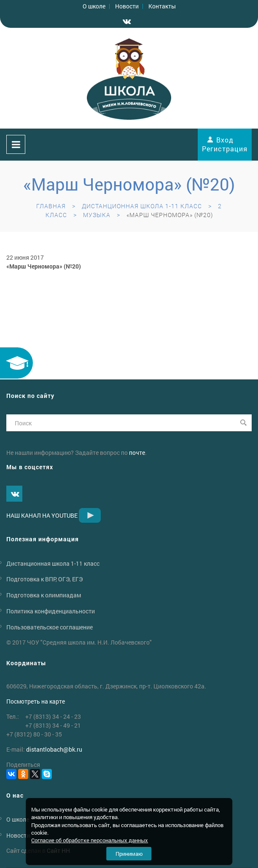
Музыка (97, 215)
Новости (127, 6)
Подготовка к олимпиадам (44, 595)
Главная (51, 206)
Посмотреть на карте (36, 701)
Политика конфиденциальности (51, 611)
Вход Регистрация (225, 144)
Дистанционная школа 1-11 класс (142, 206)
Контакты (162, 6)
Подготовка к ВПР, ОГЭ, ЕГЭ (44, 579)
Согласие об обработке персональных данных (90, 840)
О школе (94, 6)
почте (137, 453)
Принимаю (129, 854)
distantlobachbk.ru (54, 749)
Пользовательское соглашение (50, 627)
